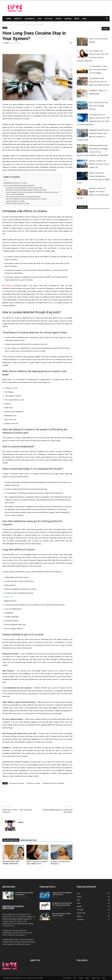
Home (9, 19)
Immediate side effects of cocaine (15, 183)
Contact (18, 19)
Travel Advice (67, 978)
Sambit (7, 43)
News (104, 978)
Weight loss (9, 597)
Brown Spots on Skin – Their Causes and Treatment (17, 811)
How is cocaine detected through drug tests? (19, 185)
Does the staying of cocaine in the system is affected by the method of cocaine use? (32, 192)
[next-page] (7, 868)
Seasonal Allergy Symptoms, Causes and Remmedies (58, 811)
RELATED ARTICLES (11, 840)
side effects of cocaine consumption (53, 783)
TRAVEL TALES (96, 978)
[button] (107, 19)
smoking (9, 286)
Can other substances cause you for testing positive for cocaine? (26, 199)
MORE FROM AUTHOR (29, 840)
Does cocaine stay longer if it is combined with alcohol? (23, 197)
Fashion (68, 19)
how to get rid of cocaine (17, 783)
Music (77, 19)
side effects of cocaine (33, 783)
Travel (59, 19)
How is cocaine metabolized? (15, 194)
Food (84, 19)
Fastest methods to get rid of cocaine (18, 203)
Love (40, 19)
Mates (87, 978)
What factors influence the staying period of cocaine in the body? (26, 190)
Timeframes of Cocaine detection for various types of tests (24, 188)
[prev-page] (4, 868)
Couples (81, 978)
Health (10, 25)
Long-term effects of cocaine (15, 201)
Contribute (30, 19)
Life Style (49, 19)
